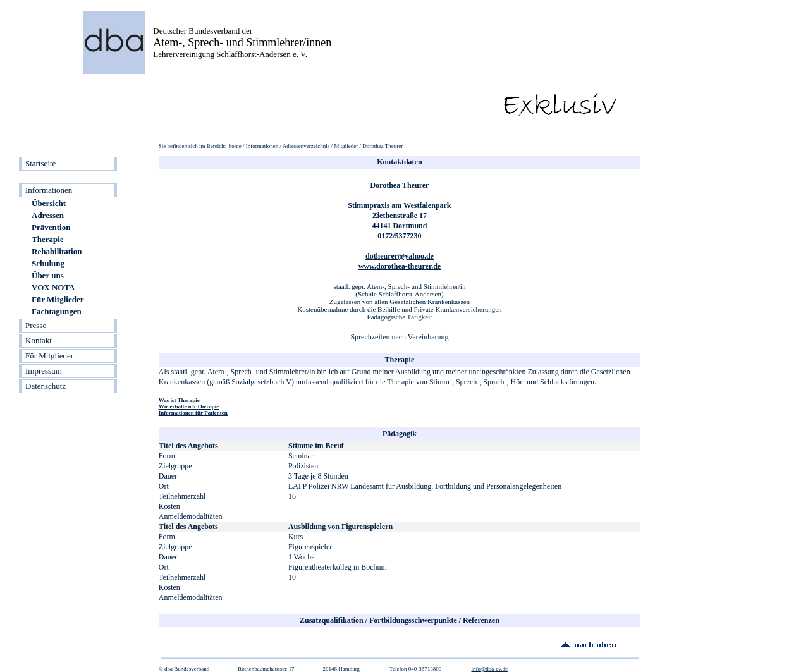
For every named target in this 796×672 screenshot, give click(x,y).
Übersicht (49, 203)
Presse (36, 325)
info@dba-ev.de (489, 669)
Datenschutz (46, 386)
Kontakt (39, 340)
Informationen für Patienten (193, 413)
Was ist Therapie (179, 400)
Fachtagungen (57, 311)
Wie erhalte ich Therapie (189, 406)
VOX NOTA (53, 287)
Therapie (48, 239)
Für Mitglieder (58, 299)
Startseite (40, 163)
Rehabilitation (57, 251)
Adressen (48, 215)
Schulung (48, 263)
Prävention (51, 227)
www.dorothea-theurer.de (400, 266)
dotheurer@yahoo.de (400, 256)
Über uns (48, 275)
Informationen (49, 190)
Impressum (44, 371)
